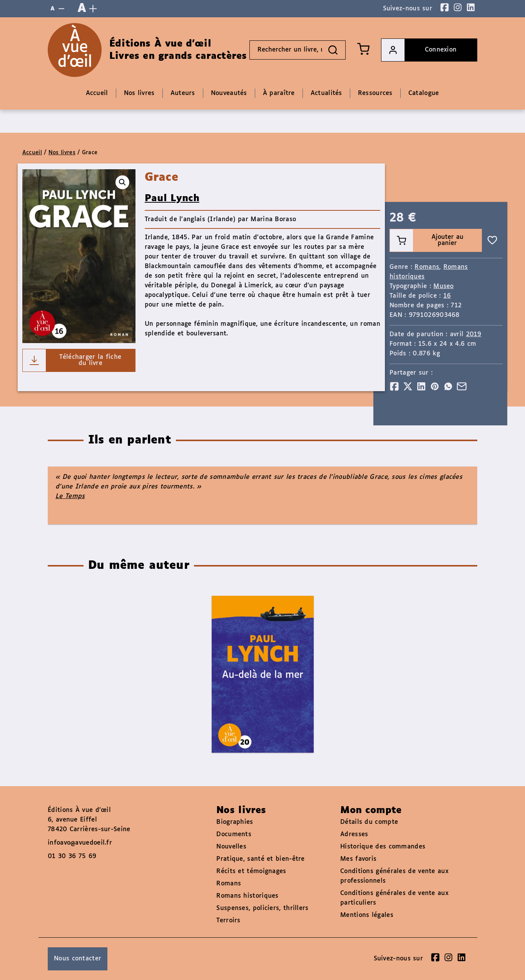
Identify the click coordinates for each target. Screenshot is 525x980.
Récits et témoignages (251, 871)
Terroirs (228, 921)
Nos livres (62, 153)
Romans (427, 267)
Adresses (354, 834)
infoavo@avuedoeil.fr (80, 843)
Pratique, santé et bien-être (260, 859)
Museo (444, 286)
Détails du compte (369, 822)
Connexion (419, 50)
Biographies (235, 822)
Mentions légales (367, 915)
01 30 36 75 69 (72, 856)
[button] (122, 182)
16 (447, 296)
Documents (234, 834)
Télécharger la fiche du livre (72, 360)
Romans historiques (247, 896)
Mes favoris (358, 859)
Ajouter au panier (427, 240)
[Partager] (394, 386)
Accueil (32, 153)
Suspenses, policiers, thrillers (262, 908)
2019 (474, 334)
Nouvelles (231, 847)
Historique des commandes (383, 847)
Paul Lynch (172, 198)
